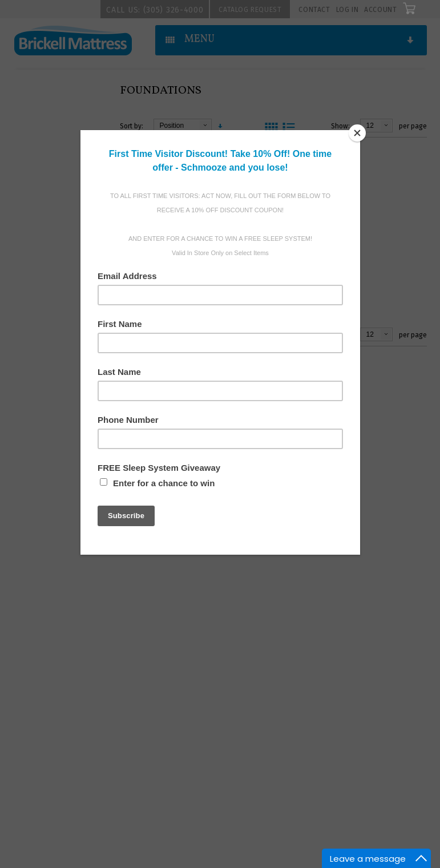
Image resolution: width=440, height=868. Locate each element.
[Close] (357, 133)
